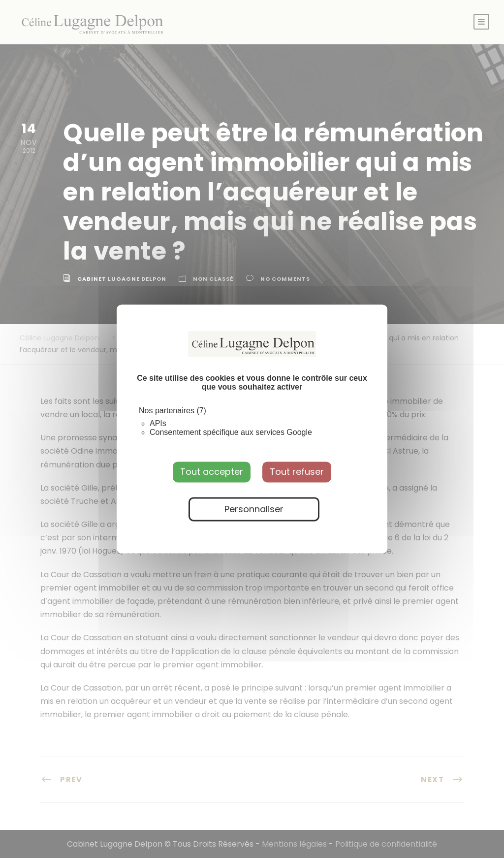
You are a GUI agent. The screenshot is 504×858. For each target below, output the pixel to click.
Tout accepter (212, 472)
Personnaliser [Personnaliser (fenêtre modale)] (254, 509)
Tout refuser (297, 472)
